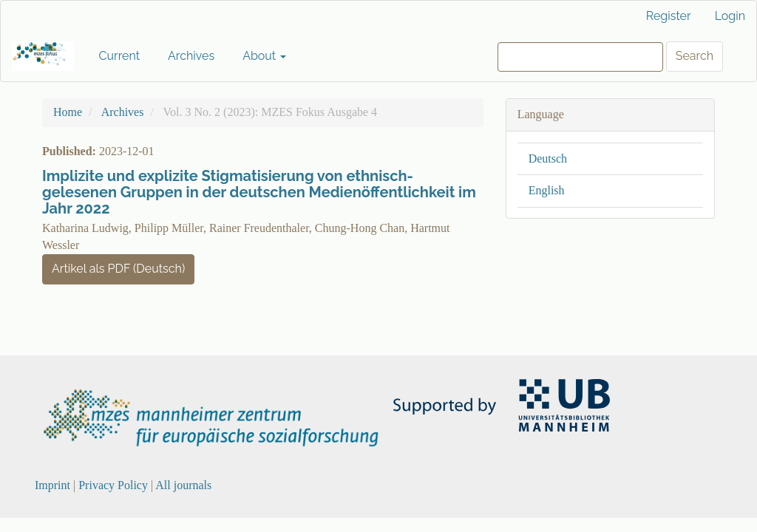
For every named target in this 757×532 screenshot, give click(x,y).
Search (695, 56)
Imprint (52, 485)
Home (68, 112)
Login (730, 16)
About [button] (264, 56)
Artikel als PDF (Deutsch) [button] (118, 269)
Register (669, 16)
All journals (183, 485)
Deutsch (548, 158)
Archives (191, 56)
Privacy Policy (113, 485)
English (547, 190)
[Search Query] (580, 57)
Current (119, 56)
